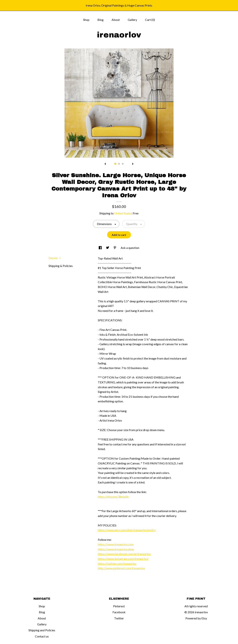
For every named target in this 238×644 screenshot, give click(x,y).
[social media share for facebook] (100, 248)
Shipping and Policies (42, 630)
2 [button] (119, 164)
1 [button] (115, 164)
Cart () (150, 20)
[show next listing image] (133, 164)
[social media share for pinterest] (115, 248)
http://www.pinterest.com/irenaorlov (121, 568)
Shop (86, 20)
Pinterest (119, 606)
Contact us (42, 636)
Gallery (132, 20)
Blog (100, 20)
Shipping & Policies (61, 266)
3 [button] (123, 164)
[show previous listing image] (105, 164)
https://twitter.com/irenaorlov (117, 563)
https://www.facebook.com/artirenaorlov (124, 554)
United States (123, 213)
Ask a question (130, 248)
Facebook (119, 612)
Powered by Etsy (196, 618)
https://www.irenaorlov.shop (116, 549)
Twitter (119, 618)
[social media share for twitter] (108, 248)
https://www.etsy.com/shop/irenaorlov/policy (127, 530)
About (116, 20)
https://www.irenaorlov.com (116, 544)
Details (55, 258)
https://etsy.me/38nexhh (113, 497)
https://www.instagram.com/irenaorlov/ (123, 559)
